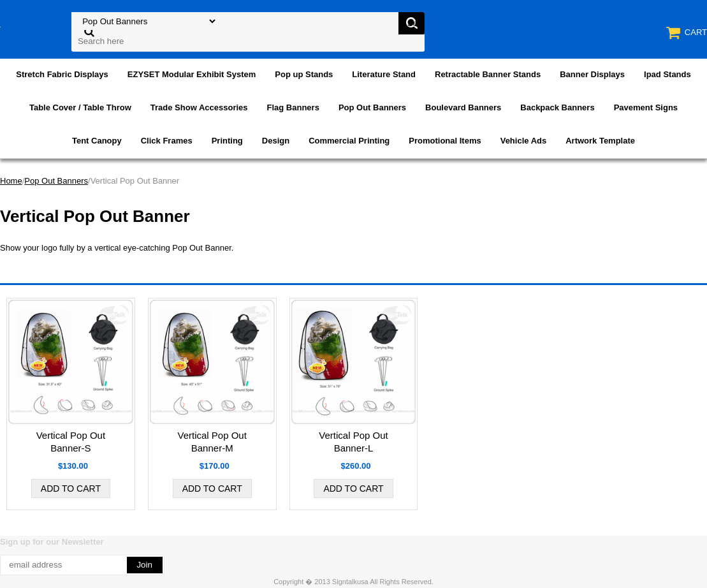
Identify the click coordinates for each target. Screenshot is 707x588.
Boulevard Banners (463, 107)
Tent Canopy (97, 141)
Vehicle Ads (524, 141)
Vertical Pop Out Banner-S (71, 442)
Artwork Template (600, 141)
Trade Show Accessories (199, 107)
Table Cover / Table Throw (80, 107)
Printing (227, 141)
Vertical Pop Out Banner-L (353, 442)
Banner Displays (592, 74)
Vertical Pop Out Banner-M (212, 442)
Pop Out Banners (372, 107)
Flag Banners (293, 107)
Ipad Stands (667, 74)
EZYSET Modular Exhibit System (192, 74)
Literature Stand (384, 74)
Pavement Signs (646, 107)
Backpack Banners (557, 107)
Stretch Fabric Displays (62, 74)
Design (276, 141)
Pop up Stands (304, 74)
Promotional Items (445, 141)
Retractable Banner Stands (488, 74)
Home (11, 181)
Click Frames (167, 141)
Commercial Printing (349, 141)
